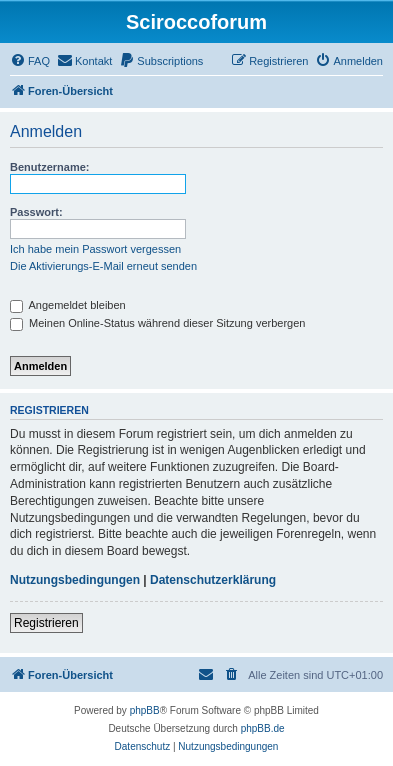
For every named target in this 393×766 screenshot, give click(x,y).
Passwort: (36, 212)
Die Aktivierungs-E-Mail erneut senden (103, 266)
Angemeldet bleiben (68, 305)
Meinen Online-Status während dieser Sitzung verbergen (157, 323)
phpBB (145, 710)
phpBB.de (263, 728)
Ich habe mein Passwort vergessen (95, 249)
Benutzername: (49, 167)
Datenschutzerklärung (213, 580)
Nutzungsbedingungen (75, 580)
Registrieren (46, 623)
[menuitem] (30, 61)
